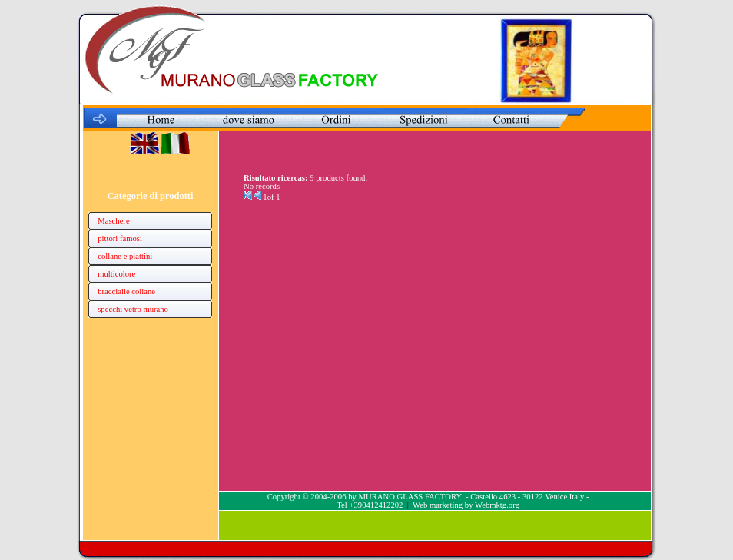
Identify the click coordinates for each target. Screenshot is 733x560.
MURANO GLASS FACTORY (410, 497)
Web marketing (438, 505)
